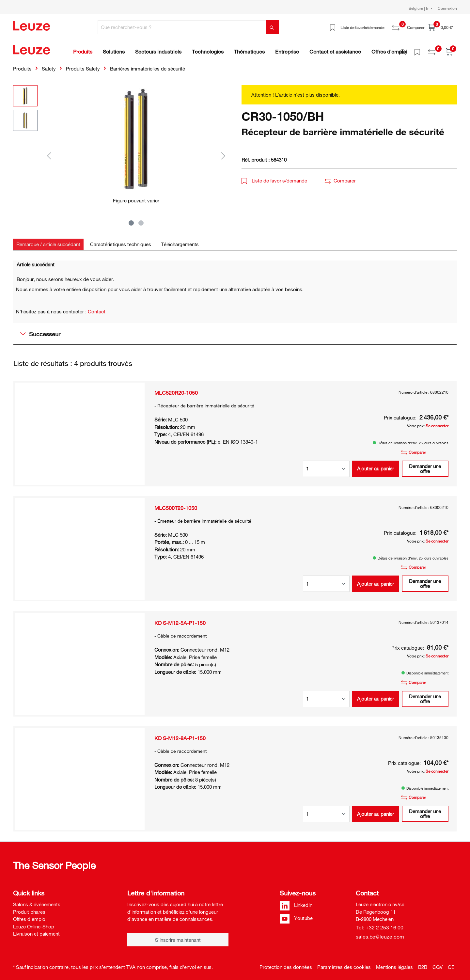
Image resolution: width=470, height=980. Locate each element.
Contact (97, 308)
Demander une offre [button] (425, 465)
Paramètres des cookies (344, 963)
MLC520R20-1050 (176, 389)
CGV (438, 963)
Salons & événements (37, 901)
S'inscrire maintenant (178, 936)
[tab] (48, 241)
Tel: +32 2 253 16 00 (380, 924)
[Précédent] (49, 152)
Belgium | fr (419, 8)
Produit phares (29, 908)
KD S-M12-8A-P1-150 (180, 735)
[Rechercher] (272, 27)
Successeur (40, 330)
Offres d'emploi (30, 915)
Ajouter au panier (376, 465)
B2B (423, 963)
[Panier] (441, 27)
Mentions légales (394, 963)
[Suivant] (223, 152)
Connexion (447, 8)
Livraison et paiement (36, 930)
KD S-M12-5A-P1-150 (180, 619)
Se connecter (437, 422)
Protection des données (286, 963)
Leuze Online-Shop (34, 923)
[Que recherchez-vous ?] (182, 27)
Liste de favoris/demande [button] (274, 177)
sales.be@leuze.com (380, 933)
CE (451, 963)
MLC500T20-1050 (176, 504)
